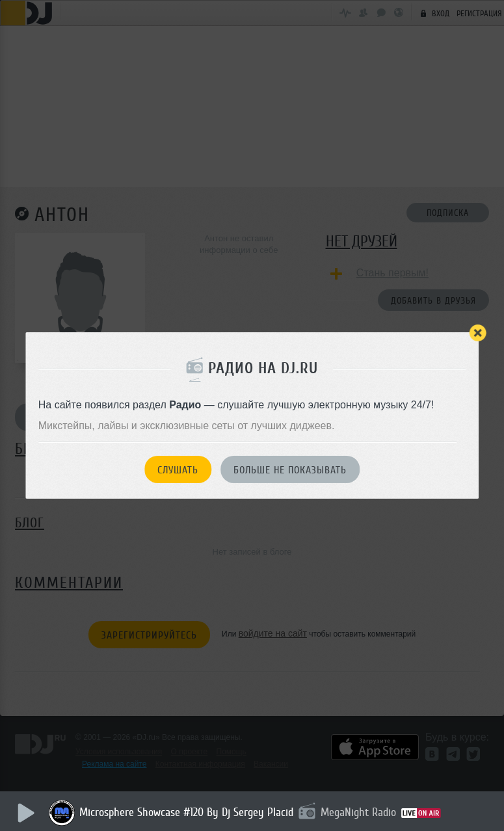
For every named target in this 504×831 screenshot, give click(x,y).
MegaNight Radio (358, 812)
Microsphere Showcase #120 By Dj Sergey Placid (186, 812)
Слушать (178, 470)
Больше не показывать (290, 470)
